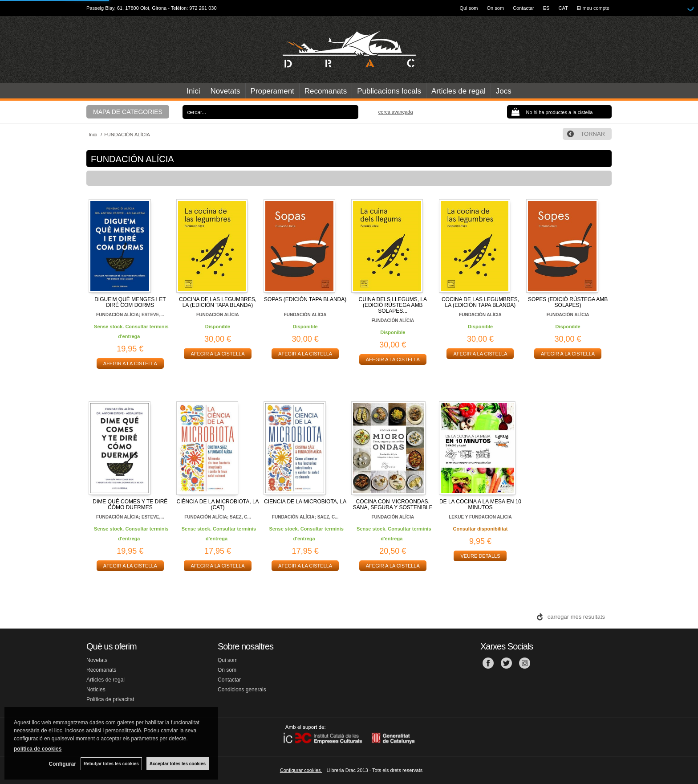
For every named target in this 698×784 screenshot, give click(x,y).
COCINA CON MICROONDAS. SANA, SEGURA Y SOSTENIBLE (393, 504)
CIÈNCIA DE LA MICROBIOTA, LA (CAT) (217, 504)
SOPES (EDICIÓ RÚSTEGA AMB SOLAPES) (568, 302)
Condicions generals (242, 690)
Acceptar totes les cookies (178, 764)
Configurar (63, 764)
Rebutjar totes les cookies (111, 764)
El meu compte (593, 8)
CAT (563, 8)
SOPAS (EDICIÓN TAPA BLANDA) (305, 299)
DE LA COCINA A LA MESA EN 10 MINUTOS (480, 504)
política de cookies (38, 749)
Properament (272, 91)
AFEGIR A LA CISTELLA (130, 363)
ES (546, 8)
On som (496, 8)
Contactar (523, 8)
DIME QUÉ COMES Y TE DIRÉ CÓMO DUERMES (130, 504)
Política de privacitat (110, 699)
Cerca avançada (396, 112)
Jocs (504, 91)
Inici (193, 91)
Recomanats (326, 91)
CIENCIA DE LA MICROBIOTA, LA (305, 502)
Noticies (96, 690)
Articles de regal (459, 91)
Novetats (225, 91)
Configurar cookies (301, 770)
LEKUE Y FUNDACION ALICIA (480, 517)
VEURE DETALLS (480, 556)
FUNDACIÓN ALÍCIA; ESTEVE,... (130, 315)
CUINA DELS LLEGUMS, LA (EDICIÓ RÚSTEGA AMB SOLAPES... (393, 305)
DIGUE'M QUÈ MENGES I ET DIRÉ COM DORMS (130, 302)
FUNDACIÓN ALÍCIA (218, 315)
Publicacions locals (389, 91)
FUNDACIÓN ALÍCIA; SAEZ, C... (218, 517)
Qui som (469, 8)
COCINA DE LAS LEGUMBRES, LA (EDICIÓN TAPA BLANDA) (218, 302)
